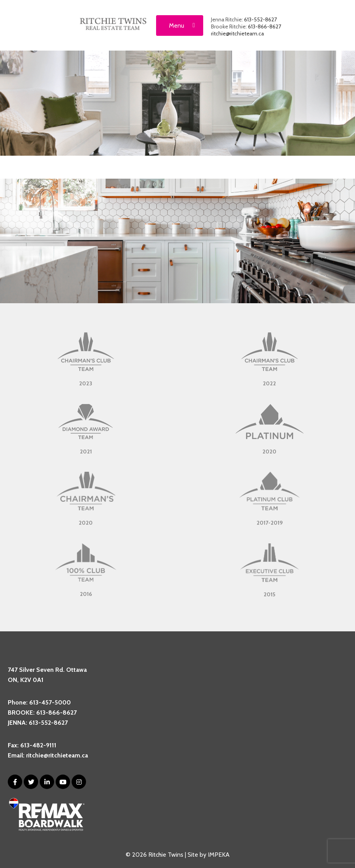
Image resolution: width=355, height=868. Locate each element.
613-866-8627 (264, 26)
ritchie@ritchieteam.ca (237, 33)
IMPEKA (219, 855)
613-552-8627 (260, 19)
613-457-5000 (50, 702)
